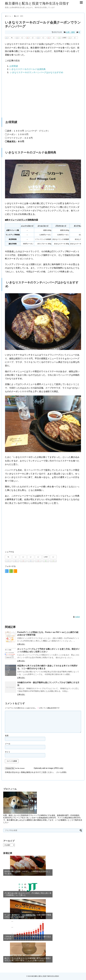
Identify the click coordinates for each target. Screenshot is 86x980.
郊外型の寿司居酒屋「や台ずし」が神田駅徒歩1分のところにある (27, 872)
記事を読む (21, 644)
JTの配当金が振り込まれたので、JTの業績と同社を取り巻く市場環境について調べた (28, 894)
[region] (43, 94)
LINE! (64, 38)
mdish (77, 617)
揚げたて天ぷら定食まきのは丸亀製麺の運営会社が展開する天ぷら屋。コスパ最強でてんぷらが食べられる (28, 959)
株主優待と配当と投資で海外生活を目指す (37, 3)
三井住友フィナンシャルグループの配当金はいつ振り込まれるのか (28, 938)
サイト (8, 752)
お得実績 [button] (14, 66)
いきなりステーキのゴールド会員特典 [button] (27, 69)
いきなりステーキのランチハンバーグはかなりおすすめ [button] (36, 72)
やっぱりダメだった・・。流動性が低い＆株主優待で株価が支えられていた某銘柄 (28, 916)
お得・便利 (70, 32)
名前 (7, 736)
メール (8, 744)
